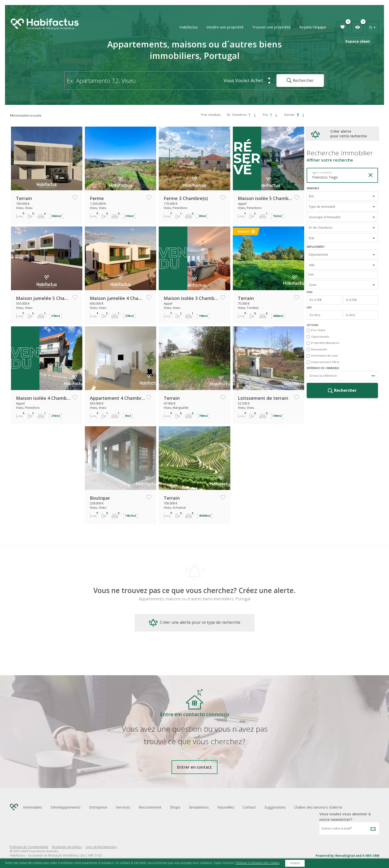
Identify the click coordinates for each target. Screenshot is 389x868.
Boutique (100, 498)
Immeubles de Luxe (324, 355)
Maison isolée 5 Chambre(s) (265, 198)
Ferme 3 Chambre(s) (186, 198)
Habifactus (189, 27)
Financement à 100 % (325, 362)
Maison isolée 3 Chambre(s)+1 (191, 298)
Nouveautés (319, 349)
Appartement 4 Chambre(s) (118, 398)
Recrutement (150, 807)
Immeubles (33, 807)
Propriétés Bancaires (325, 343)
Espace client (358, 41)
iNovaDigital (345, 856)
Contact (249, 807)
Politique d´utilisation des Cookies (257, 863)
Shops (175, 807)
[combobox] (342, 196)
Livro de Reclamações (101, 847)
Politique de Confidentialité (29, 847)
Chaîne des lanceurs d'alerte (318, 807)
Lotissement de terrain (263, 398)
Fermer (295, 863)
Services (123, 807)
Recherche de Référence (373, 376)
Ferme (97, 198)
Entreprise (98, 807)
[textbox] (344, 274)
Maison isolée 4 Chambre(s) (44, 398)
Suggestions (275, 807)
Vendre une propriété (225, 27)
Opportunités (320, 336)
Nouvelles (226, 807)
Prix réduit (318, 330)
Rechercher (300, 80)
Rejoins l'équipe (313, 27)
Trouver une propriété (271, 27)
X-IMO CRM (371, 856)
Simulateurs (199, 807)
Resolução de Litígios (67, 847)
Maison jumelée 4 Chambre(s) (118, 298)
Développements (66, 807)
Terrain (24, 198)
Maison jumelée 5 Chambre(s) (44, 298)
